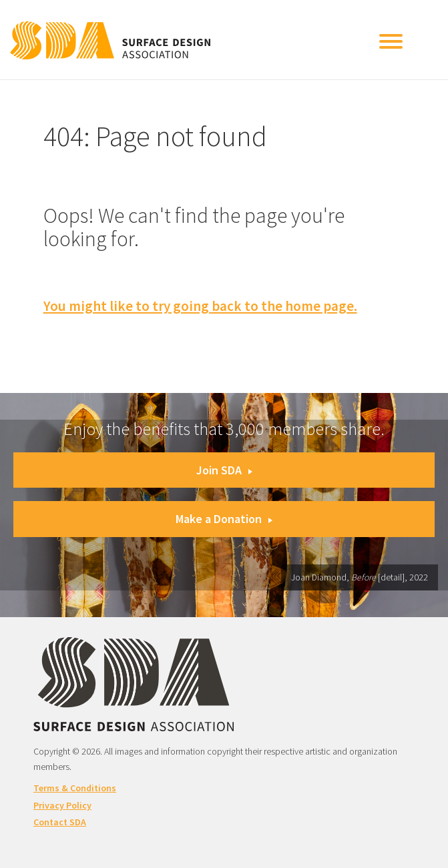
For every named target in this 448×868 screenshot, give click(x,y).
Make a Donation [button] (224, 519)
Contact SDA (60, 822)
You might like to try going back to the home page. (200, 306)
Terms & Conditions (75, 788)
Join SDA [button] (224, 470)
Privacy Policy (62, 805)
